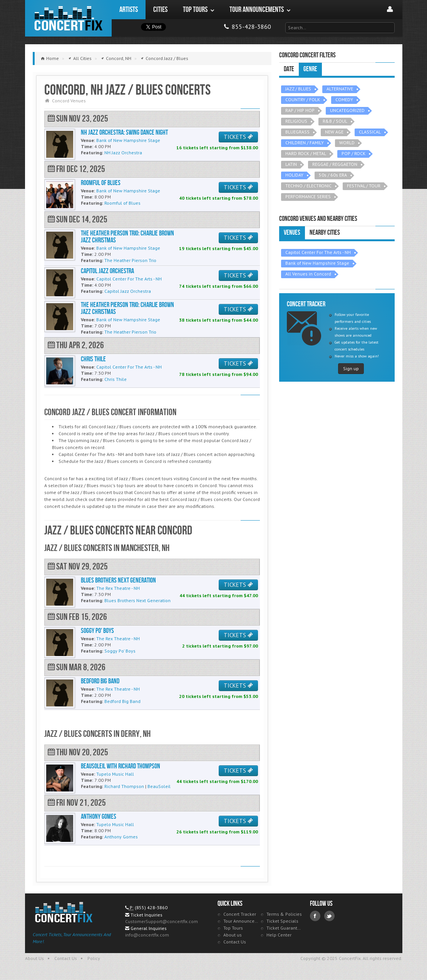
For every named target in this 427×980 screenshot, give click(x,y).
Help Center (279, 935)
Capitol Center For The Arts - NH (318, 252)
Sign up (351, 368)
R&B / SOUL (335, 121)
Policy (94, 958)
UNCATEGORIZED (347, 110)
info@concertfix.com (147, 935)
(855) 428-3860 (151, 907)
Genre (310, 69)
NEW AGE (334, 132)
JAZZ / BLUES (298, 89)
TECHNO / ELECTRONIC (308, 186)
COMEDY (344, 99)
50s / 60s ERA (333, 175)
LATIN (291, 164)
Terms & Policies (284, 914)
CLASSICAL (370, 132)
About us (233, 935)
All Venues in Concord (308, 274)
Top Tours (233, 928)
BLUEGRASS (297, 132)
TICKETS (238, 137)
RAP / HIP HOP (300, 110)
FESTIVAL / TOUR (364, 186)
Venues (292, 233)
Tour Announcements (241, 921)
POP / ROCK (353, 153)
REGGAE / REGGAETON (335, 164)
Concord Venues (69, 101)
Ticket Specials (282, 921)
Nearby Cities (325, 233)
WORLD (347, 143)
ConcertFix (68, 18)
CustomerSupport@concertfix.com (162, 921)
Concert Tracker (240, 914)
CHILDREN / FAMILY (305, 143)
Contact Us (235, 942)
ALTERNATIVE (340, 89)
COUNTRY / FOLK (303, 99)
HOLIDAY (294, 175)
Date (289, 69)
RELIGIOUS (296, 121)
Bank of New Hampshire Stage (317, 263)
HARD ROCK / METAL (306, 153)
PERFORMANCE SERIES (308, 196)
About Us (34, 958)
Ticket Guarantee (284, 928)
